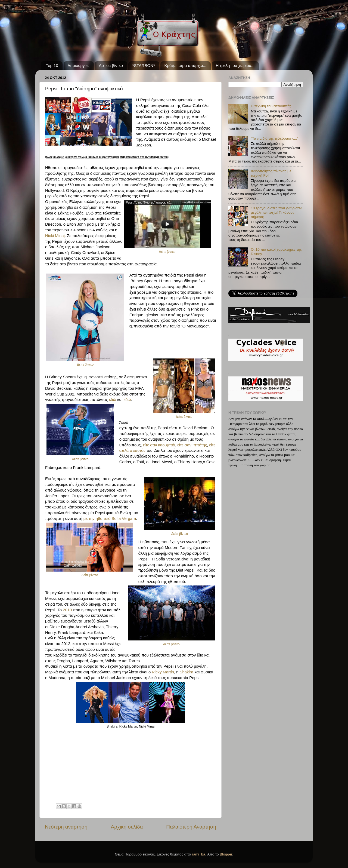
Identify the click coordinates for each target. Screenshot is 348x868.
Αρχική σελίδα (127, 827)
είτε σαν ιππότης (192, 445)
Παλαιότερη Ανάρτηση (191, 827)
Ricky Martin (163, 672)
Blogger (226, 854)
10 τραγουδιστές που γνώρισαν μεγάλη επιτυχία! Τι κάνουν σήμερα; (276, 212)
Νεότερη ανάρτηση (66, 827)
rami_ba (199, 854)
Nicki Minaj (55, 236)
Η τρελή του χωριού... (235, 65)
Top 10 (52, 65)
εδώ (113, 400)
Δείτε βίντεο (167, 252)
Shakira (187, 672)
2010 (67, 610)
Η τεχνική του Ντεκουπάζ (271, 106)
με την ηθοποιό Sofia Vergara (110, 519)
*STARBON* (144, 65)
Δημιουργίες (79, 65)
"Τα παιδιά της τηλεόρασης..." (274, 138)
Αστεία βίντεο (111, 65)
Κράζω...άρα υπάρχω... (185, 65)
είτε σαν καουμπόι (159, 445)
